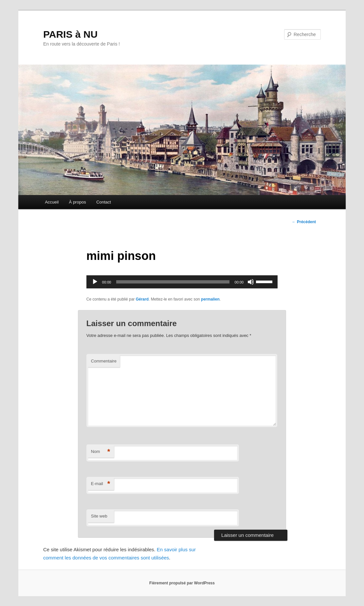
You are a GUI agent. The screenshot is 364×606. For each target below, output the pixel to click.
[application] (182, 282)
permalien (210, 299)
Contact (104, 202)
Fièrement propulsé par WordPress (182, 583)
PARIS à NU (70, 34)
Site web (99, 516)
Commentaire (104, 361)
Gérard (142, 299)
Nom (101, 452)
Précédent (304, 222)
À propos (78, 202)
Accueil (52, 202)
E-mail (101, 484)
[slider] (173, 282)
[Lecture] (95, 282)
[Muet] (251, 282)
